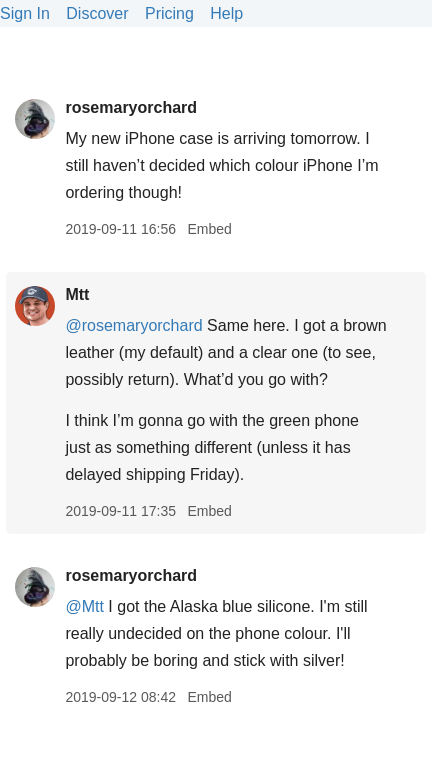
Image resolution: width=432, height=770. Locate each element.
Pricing (169, 13)
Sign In (25, 13)
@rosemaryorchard (133, 325)
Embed (209, 229)
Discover (97, 13)
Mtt (77, 294)
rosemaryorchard (131, 107)
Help (226, 13)
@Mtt (84, 606)
